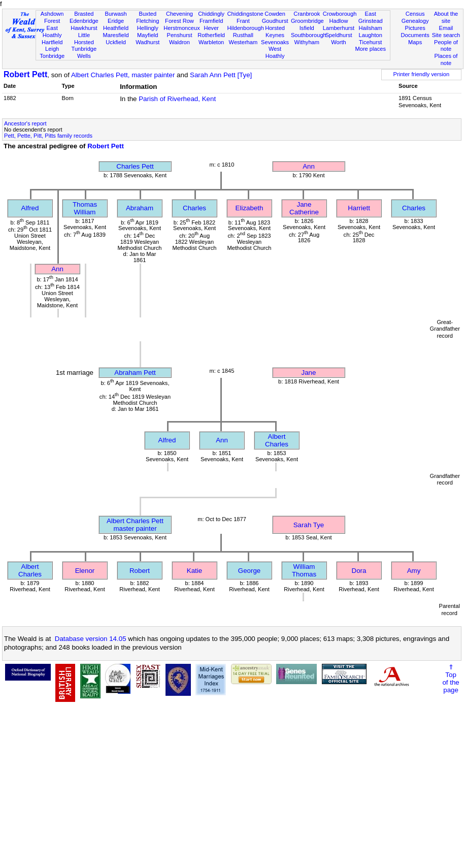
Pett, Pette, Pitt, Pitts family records (48, 136)
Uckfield (116, 42)
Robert (140, 571)
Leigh (52, 49)
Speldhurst (338, 35)
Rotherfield (211, 35)
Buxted (147, 14)
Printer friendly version (422, 74)
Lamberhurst (339, 28)
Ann (309, 166)
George (249, 571)
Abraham (140, 208)
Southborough (309, 35)
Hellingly (148, 28)
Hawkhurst (84, 28)
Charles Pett (135, 166)
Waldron (179, 42)
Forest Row (179, 21)
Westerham (243, 42)
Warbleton (211, 42)
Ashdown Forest (52, 17)
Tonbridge (52, 56)
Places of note (446, 59)
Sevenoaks (275, 42)
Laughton (371, 35)
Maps (415, 42)
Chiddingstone (245, 14)
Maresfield (115, 35)
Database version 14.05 (91, 639)
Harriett (359, 208)
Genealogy (415, 21)
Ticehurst (370, 42)
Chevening (179, 14)
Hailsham (371, 28)
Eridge (116, 21)
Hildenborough (246, 28)
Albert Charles (277, 440)
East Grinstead (371, 17)
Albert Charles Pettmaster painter (135, 525)
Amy (414, 571)
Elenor (85, 571)
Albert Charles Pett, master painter (123, 75)
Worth (338, 42)
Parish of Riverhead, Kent (177, 99)
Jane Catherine (304, 208)
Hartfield (52, 42)
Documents (415, 35)
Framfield (211, 21)
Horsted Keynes (275, 31)
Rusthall (243, 35)
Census (415, 14)
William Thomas (304, 570)
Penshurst (179, 35)
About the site (446, 17)
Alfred (30, 208)
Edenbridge (84, 21)
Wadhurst (147, 42)
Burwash (115, 14)
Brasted (84, 14)
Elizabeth (250, 208)
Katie (194, 571)
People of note (446, 46)
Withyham (307, 42)
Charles (194, 208)
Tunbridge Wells (84, 52)
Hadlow (338, 21)
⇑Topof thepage (451, 679)
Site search (446, 35)
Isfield (307, 28)
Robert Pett (25, 74)
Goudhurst (275, 21)
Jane (309, 373)
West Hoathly (275, 52)
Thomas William (85, 208)
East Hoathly (52, 31)
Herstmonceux (182, 28)
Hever (211, 28)
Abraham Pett (135, 373)
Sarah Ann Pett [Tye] (221, 75)
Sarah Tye (309, 525)
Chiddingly (211, 14)
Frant (243, 21)
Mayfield (147, 35)
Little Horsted (84, 39)
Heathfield (116, 28)
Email (446, 28)
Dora (359, 571)
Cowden (275, 14)
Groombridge (307, 21)
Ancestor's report (25, 123)
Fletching (147, 21)
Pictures (415, 28)
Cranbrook (307, 14)
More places (370, 49)
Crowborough (340, 14)
